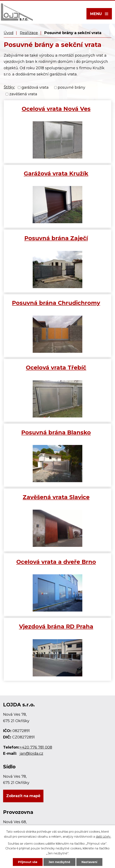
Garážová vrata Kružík (56, 173)
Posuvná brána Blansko (56, 432)
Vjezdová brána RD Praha (56, 627)
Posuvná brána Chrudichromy (56, 303)
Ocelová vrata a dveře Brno (56, 562)
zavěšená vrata (23, 94)
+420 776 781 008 (36, 747)
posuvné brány (71, 87)
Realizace (29, 33)
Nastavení (89, 862)
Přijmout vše (28, 862)
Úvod (9, 33)
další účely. (103, 837)
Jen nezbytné (59, 862)
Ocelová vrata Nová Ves (56, 109)
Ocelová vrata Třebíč (56, 368)
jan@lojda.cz (31, 754)
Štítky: (9, 87)
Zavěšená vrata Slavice (56, 497)
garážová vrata (35, 87)
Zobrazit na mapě (23, 796)
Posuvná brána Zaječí (56, 238)
